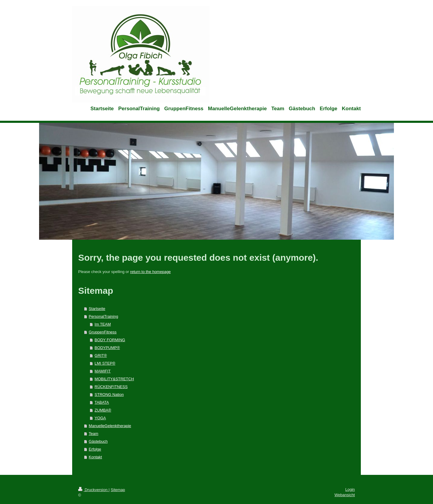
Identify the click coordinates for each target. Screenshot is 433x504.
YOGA (100, 418)
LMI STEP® (105, 363)
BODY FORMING (110, 340)
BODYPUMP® (107, 348)
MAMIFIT (103, 371)
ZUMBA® (103, 410)
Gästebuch (98, 441)
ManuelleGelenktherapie (110, 426)
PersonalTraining (103, 316)
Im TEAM (103, 324)
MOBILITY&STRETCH (114, 379)
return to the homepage (150, 272)
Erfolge (95, 449)
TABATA (102, 402)
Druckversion (93, 490)
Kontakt (95, 457)
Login (350, 489)
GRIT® (101, 355)
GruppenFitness (103, 332)
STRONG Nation (109, 395)
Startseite (97, 309)
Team (94, 434)
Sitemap (118, 490)
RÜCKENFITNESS (111, 387)
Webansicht (345, 495)
